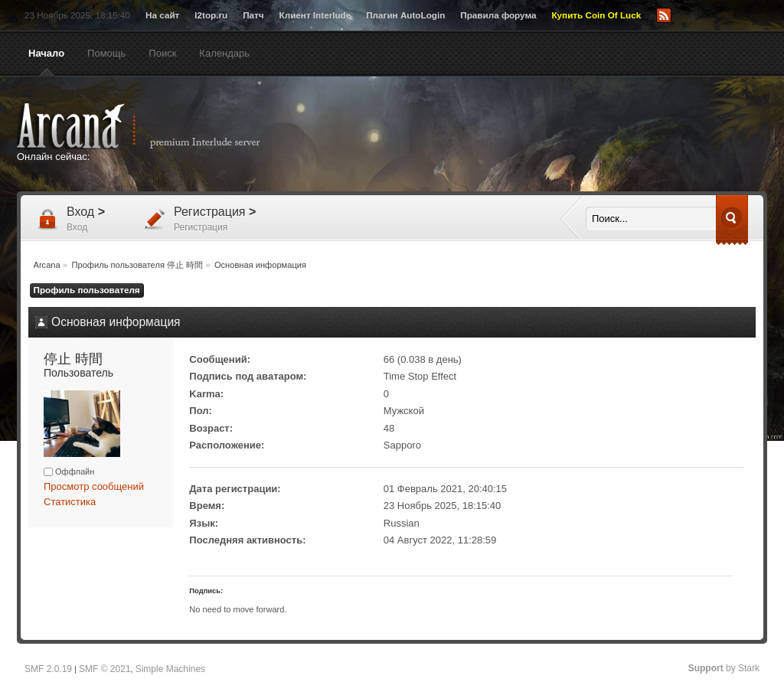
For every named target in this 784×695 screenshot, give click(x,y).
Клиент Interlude (315, 15)
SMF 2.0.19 (48, 669)
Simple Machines (170, 669)
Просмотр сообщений (94, 486)
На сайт (162, 15)
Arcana (155, 126)
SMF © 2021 (105, 669)
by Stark (724, 668)
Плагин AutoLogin (405, 15)
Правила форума (498, 15)
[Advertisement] (541, 135)
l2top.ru (211, 15)
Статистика (70, 502)
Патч (253, 15)
